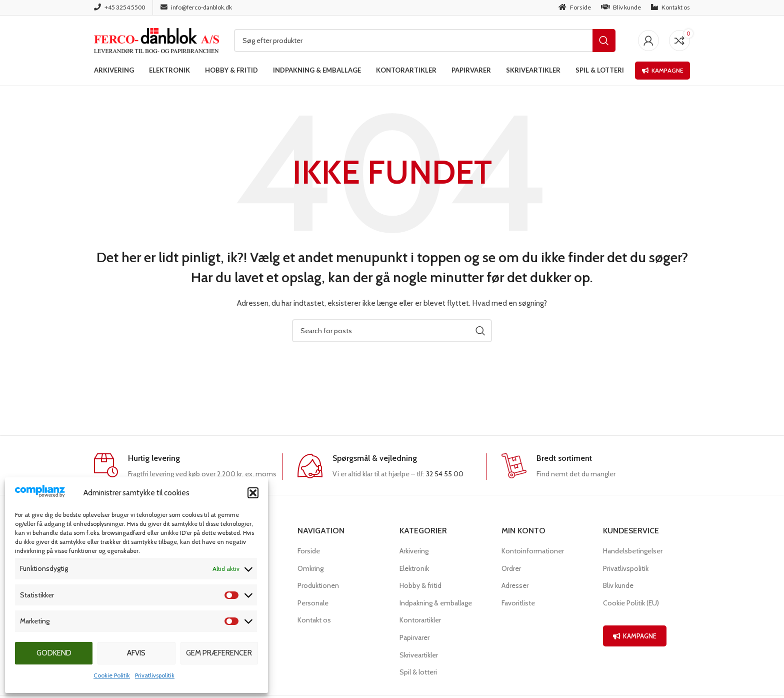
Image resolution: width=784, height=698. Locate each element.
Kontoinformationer (533, 551)
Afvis (136, 653)
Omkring (310, 568)
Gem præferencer (219, 653)
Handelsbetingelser (633, 551)
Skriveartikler (419, 655)
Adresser (515, 585)
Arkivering (414, 551)
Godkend (54, 653)
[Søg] (425, 41)
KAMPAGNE (635, 636)
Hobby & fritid (420, 585)
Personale (313, 603)
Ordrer (511, 568)
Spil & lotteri (418, 672)
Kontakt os (314, 620)
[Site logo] (156, 40)
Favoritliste (518, 603)
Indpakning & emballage (436, 603)
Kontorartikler (420, 620)
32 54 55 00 (445, 474)
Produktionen (318, 585)
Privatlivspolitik (155, 675)
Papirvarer (414, 637)
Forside (309, 551)
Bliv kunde (618, 585)
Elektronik (414, 568)
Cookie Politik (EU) (631, 603)
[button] (253, 493)
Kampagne (662, 70)
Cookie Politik (112, 675)
